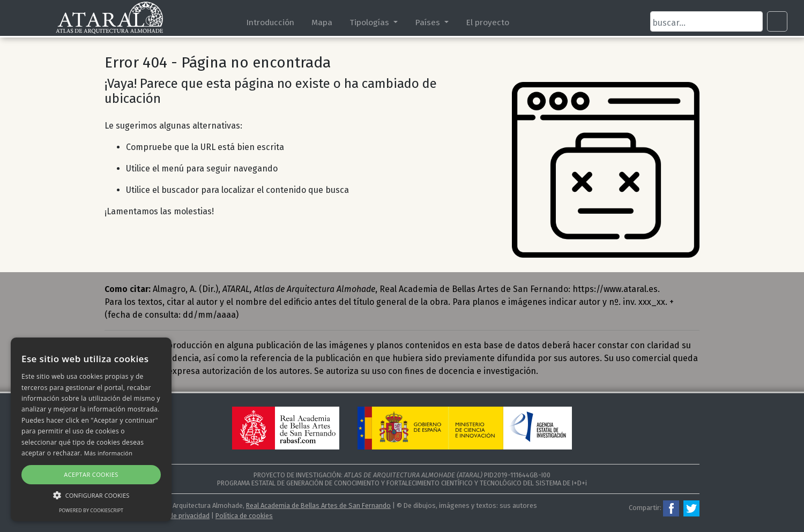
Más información (109, 453)
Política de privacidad (177, 516)
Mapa (322, 22)
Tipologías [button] (370, 22)
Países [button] (429, 22)
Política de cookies (244, 516)
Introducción (270, 22)
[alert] (91, 429)
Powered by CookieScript (91, 510)
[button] (91, 495)
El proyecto (487, 22)
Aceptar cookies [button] (91, 474)
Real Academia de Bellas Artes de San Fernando (318, 505)
